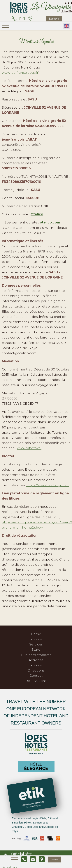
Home (36, 634)
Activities (36, 660)
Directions (36, 670)
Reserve (54, 18)
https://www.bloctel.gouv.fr (48, 485)
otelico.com (50, 222)
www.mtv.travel (29, 448)
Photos (36, 665)
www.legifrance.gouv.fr (20, 72)
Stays (36, 649)
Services (36, 644)
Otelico (37, 214)
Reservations (36, 681)
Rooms (36, 639)
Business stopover (36, 655)
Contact (36, 675)
